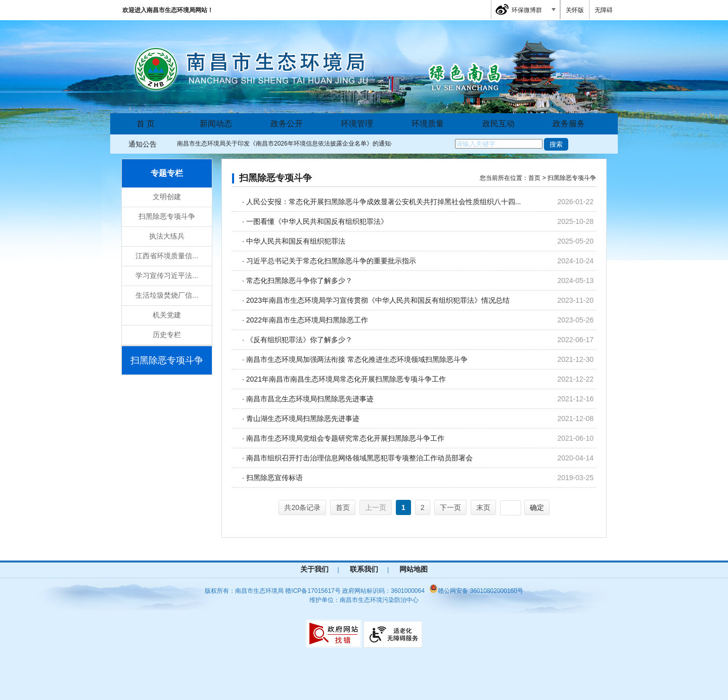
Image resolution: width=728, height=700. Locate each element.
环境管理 (357, 124)
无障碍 (604, 10)
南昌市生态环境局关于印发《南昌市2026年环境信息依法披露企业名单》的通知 (284, 144)
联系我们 (364, 569)
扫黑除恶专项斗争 (167, 216)
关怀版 (575, 10)
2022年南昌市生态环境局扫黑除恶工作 (307, 320)
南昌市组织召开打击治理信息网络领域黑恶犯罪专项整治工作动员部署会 (359, 458)
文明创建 (167, 197)
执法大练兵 (167, 236)
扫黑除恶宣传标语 (275, 478)
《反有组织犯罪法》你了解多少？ (299, 340)
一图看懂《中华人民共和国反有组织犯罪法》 (317, 221)
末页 (483, 507)
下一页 (450, 507)
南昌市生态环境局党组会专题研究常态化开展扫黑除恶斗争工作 (345, 438)
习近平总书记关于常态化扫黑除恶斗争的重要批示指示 (331, 261)
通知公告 (143, 144)
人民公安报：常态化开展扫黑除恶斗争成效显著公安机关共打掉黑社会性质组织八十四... (384, 202)
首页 (343, 507)
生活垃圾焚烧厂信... (167, 295)
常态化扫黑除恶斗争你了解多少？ (299, 281)
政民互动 (498, 124)
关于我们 (314, 569)
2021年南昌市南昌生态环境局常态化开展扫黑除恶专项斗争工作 (346, 379)
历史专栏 (167, 335)
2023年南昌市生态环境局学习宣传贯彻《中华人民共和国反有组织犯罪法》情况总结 (378, 300)
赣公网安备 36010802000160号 (476, 591)
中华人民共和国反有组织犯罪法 (296, 241)
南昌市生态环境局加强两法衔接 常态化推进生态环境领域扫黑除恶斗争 (357, 359)
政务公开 (287, 124)
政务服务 (569, 124)
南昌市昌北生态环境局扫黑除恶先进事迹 (310, 399)
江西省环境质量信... (167, 256)
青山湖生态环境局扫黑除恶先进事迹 (303, 418)
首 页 (146, 124)
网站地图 (414, 569)
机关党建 (167, 315)
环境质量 (428, 124)
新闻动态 (216, 124)
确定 (537, 507)
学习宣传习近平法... (167, 275)
